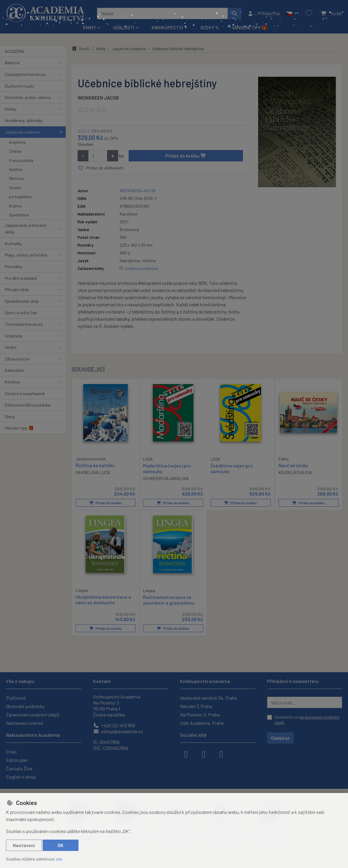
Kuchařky (13, 243)
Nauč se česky (293, 465)
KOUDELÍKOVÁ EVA (295, 472)
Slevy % (210, 27)
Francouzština (21, 161)
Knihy (101, 49)
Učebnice (13, 336)
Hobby (11, 109)
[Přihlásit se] (264, 13)
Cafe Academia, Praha (202, 723)
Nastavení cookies (25, 723)
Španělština (19, 215)
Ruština (15, 206)
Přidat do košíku (186, 156)
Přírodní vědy (17, 289)
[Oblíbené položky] (309, 13)
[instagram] (204, 754)
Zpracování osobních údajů (33, 715)
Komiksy (12, 382)
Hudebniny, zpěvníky (24, 120)
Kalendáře (14, 370)
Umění (11, 347)
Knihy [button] (89, 27)
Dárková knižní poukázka (28, 405)
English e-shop (21, 777)
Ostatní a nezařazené (25, 393)
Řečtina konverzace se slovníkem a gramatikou (169, 600)
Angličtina (17, 142)
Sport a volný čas (21, 312)
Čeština (15, 151)
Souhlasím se (307, 720)
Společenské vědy (22, 301)
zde (59, 859)
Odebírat (280, 738)
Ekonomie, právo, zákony (28, 97)
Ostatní (15, 188)
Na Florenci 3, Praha (200, 715)
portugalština (20, 197)
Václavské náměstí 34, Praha (208, 698)
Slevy (10, 417)
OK (61, 845)
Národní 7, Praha (196, 706)
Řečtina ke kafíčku (95, 465)
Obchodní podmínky (25, 706)
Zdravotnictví (17, 359)
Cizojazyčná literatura (25, 74)
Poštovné (16, 698)
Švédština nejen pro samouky (232, 468)
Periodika (13, 266)
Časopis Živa (19, 768)
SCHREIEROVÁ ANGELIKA (166, 478)
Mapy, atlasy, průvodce (26, 255)
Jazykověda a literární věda (26, 229)
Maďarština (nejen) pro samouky (167, 468)
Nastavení (24, 845)
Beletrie (12, 63)
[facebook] (186, 754)
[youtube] (221, 754)
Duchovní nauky (20, 86)
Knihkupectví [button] (167, 27)
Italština (16, 169)
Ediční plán (17, 760)
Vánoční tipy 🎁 (250, 27)
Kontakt (102, 681)
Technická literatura (24, 324)
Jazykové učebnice (23, 132)
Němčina (16, 178)
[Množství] (98, 156)
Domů (81, 49)
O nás (11, 752)
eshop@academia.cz (118, 731)
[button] (291, 13)
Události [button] (124, 27)
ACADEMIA (15, 51)
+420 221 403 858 (114, 725)
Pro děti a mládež (21, 278)
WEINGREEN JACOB (98, 98)
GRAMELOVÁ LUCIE (93, 472)
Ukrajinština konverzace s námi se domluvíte (103, 600)
